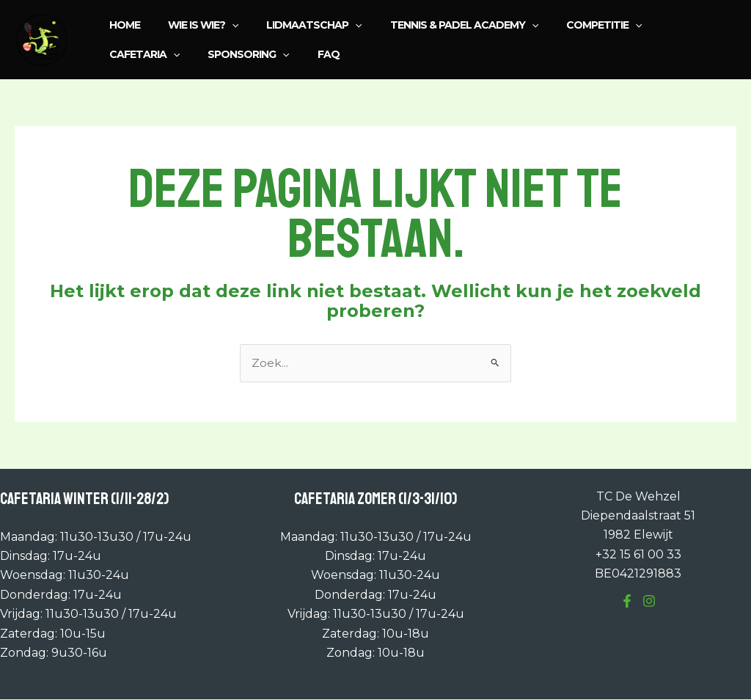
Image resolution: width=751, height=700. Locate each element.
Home (121, 25)
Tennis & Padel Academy (439, 25)
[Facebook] (627, 602)
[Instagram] (649, 602)
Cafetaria (665, 25)
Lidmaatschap (296, 25)
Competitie (571, 25)
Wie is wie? (192, 25)
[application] (221, 25)
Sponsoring (146, 54)
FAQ (219, 54)
